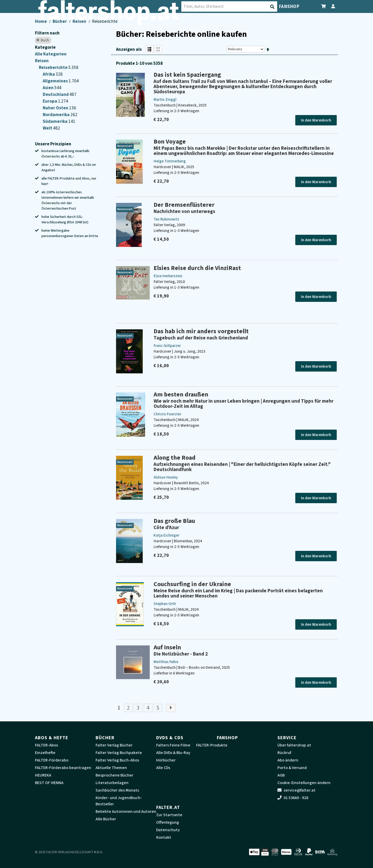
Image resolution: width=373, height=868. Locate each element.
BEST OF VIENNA (49, 783)
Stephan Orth (165, 604)
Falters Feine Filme (173, 745)
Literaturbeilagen (112, 783)
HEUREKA (43, 775)
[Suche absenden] (183, 7)
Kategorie (45, 47)
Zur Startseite (169, 815)
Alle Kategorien (51, 54)
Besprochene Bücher (114, 775)
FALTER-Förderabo (52, 760)
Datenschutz (168, 830)
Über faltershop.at (294, 745)
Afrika (49, 74)
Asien (49, 88)
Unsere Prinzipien (53, 144)
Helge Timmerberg (170, 161)
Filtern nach (47, 33)
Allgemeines (56, 81)
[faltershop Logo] (61, 8)
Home (41, 21)
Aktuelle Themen (111, 768)
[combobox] (140, 6)
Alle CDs (163, 768)
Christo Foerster (167, 414)
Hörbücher (166, 760)
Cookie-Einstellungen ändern (304, 783)
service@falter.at (296, 790)
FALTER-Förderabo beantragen (63, 768)
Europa (50, 101)
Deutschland (56, 94)
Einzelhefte (45, 753)
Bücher (60, 21)
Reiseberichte (54, 67)
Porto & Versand (292, 768)
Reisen (79, 21)
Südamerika (56, 121)
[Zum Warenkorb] (324, 6)
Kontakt (164, 837)
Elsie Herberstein (168, 276)
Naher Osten (56, 108)
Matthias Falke (166, 662)
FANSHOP (289, 6)
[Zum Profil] (332, 6)
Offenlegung (168, 822)
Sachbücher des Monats (117, 790)
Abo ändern (288, 760)
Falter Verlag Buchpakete (119, 753)
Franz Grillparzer (167, 346)
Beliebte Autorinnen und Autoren (126, 812)
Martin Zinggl (165, 100)
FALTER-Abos (46, 745)
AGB (281, 775)
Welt (48, 128)
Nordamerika (57, 115)
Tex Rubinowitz (166, 219)
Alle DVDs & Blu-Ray (173, 753)
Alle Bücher (106, 819)
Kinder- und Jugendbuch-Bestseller (119, 801)
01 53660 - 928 (293, 798)
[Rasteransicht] (158, 49)
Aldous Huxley (166, 477)
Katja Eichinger (166, 535)
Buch (43, 40)
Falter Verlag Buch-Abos (117, 760)
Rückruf (284, 753)
